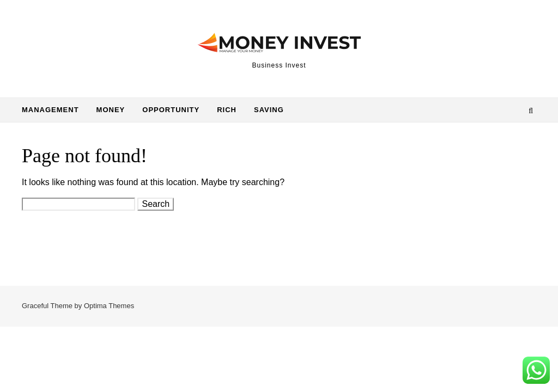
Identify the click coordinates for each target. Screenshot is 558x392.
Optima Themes (109, 306)
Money (111, 110)
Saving (269, 110)
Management (50, 110)
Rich (227, 110)
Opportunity (171, 110)
